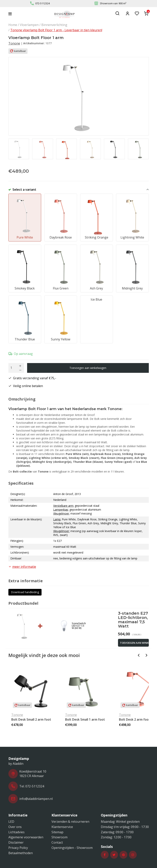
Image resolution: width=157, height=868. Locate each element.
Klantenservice (62, 827)
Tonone (14, 43)
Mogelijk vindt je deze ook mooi (44, 655)
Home (13, 25)
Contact (57, 842)
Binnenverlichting (54, 25)
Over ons (15, 827)
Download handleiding (25, 592)
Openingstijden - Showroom (72, 848)
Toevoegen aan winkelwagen (88, 368)
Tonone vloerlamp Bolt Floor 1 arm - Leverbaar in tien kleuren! (56, 30)
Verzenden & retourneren (70, 822)
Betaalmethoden (21, 853)
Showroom (59, 837)
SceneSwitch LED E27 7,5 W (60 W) (79, 626)
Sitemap (57, 832)
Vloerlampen (29, 25)
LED (11, 822)
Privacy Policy (18, 848)
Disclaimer (16, 842)
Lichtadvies (16, 832)
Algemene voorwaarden (26, 837)
